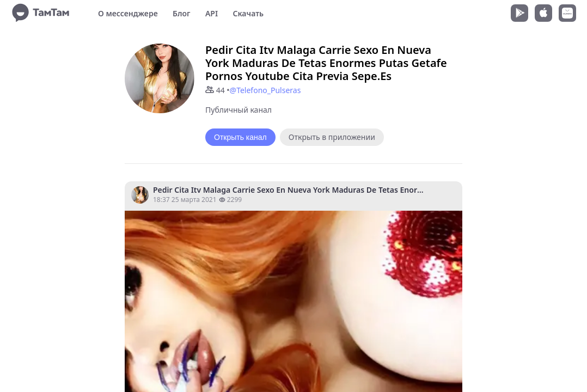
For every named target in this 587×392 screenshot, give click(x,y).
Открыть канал (240, 137)
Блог (181, 13)
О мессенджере (128, 13)
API (212, 13)
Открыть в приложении (332, 137)
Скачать (248, 13)
